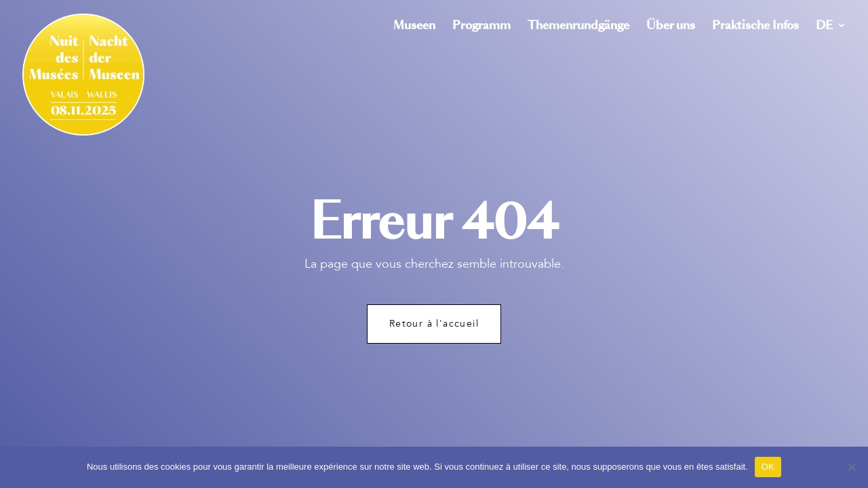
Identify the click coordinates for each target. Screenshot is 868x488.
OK (768, 467)
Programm (481, 27)
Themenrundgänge (578, 27)
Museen (414, 27)
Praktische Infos (755, 27)
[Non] (851, 467)
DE (824, 27)
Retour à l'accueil (434, 324)
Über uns (671, 27)
